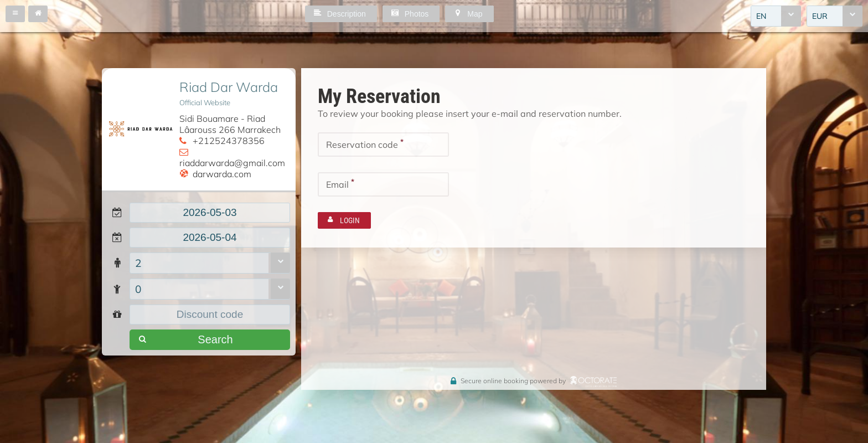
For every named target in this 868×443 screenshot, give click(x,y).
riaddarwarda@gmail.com (232, 163)
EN (761, 16)
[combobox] (776, 16)
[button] (15, 14)
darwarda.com (222, 174)
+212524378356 (229, 141)
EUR (820, 16)
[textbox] (210, 213)
